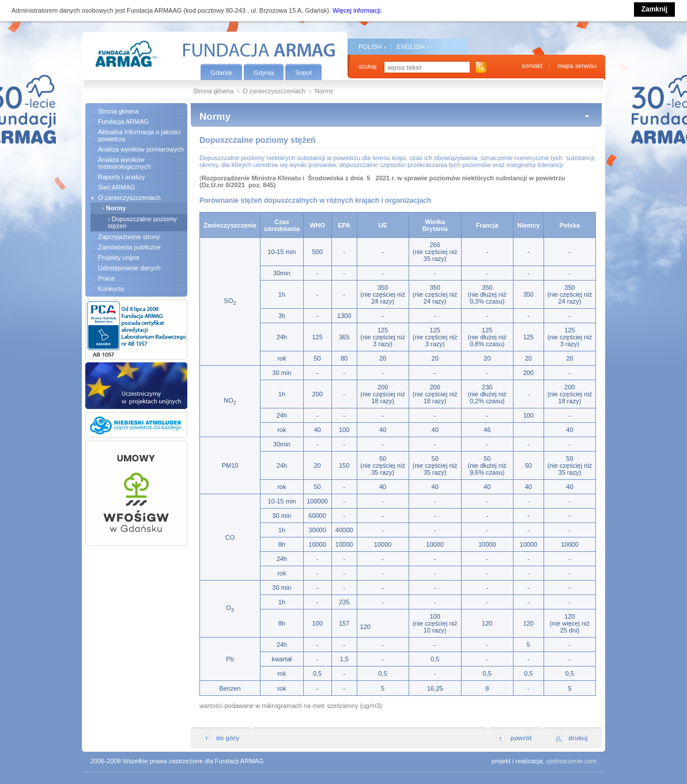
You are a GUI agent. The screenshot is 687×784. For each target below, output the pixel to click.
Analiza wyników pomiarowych (141, 149)
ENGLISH (410, 47)
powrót (521, 738)
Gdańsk (221, 73)
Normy (116, 208)
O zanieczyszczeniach (274, 91)
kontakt (532, 66)
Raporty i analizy (121, 177)
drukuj (578, 738)
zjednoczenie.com (571, 761)
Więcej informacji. (357, 10)
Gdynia (264, 73)
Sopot (303, 73)
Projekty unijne (119, 257)
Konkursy (111, 289)
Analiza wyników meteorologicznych (124, 163)
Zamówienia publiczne (129, 247)
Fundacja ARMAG (123, 122)
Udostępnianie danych (129, 268)
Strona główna (213, 91)
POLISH (370, 47)
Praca (106, 278)
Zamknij (654, 9)
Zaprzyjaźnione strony (129, 237)
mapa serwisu (577, 66)
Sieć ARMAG (116, 187)
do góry (228, 738)
